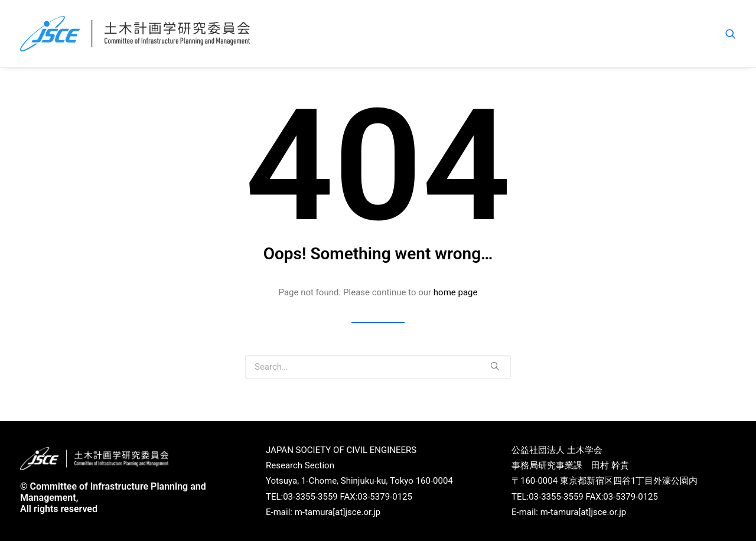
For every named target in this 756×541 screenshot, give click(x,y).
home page (456, 292)
